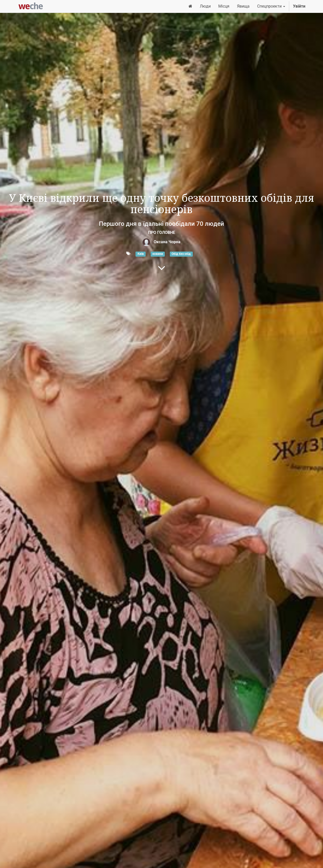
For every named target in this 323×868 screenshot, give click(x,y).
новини (158, 254)
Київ (141, 254)
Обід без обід (181, 254)
